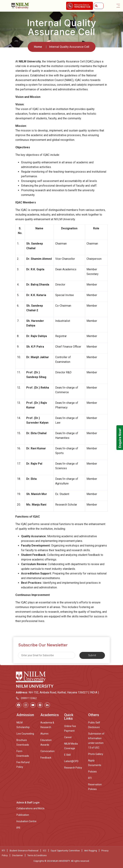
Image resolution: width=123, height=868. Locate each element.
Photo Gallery (96, 754)
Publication (23, 815)
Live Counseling (25, 734)
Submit (92, 655)
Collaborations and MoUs (30, 808)
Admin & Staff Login (28, 803)
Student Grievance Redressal (24, 851)
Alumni (44, 734)
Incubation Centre (26, 821)
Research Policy (73, 768)
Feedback (46, 758)
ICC (45, 851)
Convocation (47, 751)
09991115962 (29, 698)
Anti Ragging (91, 851)
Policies (92, 772)
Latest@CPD (71, 761)
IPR (18, 828)
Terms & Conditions (37, 855)
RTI (90, 778)
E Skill (67, 755)
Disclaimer (18, 855)
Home (38, 47)
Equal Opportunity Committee (65, 851)
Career (68, 737)
